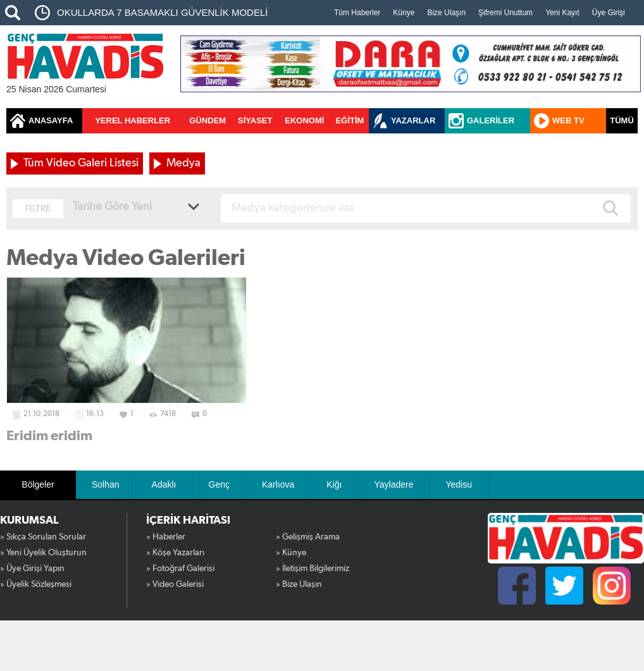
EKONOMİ (304, 120)
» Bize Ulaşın (299, 584)
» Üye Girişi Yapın (32, 569)
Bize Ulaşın (446, 13)
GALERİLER (491, 120)
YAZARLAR (413, 120)
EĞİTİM (350, 120)
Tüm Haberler (357, 13)
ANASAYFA (51, 120)
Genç (219, 484)
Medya (183, 163)
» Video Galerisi (175, 584)
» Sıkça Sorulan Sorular (43, 537)
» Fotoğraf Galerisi (180, 569)
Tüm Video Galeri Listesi (81, 163)
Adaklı (164, 484)
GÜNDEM (207, 120)
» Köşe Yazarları (175, 553)
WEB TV (568, 120)
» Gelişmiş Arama (308, 537)
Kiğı (334, 484)
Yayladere (393, 484)
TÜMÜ (622, 120)
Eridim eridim (49, 436)
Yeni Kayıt (562, 13)
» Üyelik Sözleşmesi (36, 584)
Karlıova (278, 484)
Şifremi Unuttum (505, 13)
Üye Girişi (609, 13)
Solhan (106, 484)
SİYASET (255, 120)
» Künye (291, 553)
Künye (404, 13)
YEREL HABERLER (133, 120)
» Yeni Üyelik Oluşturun (43, 553)
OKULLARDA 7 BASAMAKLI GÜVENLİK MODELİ (162, 12)
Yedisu (459, 484)
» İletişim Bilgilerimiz (313, 569)
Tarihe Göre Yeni (112, 207)
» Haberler (166, 537)
